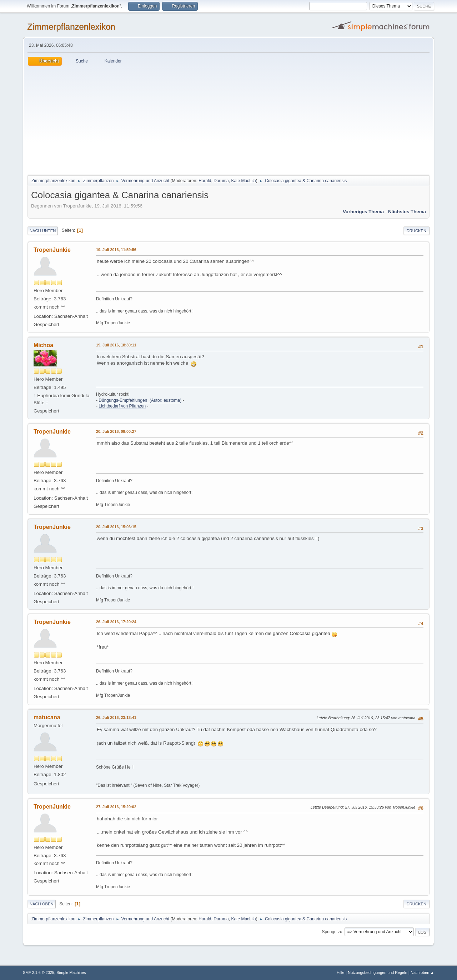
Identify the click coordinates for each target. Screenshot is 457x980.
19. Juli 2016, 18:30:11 (116, 345)
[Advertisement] (228, 119)
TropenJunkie (52, 250)
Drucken (416, 231)
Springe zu (332, 932)
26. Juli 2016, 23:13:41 (116, 717)
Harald (205, 181)
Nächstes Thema (407, 212)
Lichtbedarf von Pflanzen (122, 406)
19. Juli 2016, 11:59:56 (116, 250)
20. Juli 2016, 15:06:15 (116, 527)
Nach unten (43, 231)
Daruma (221, 181)
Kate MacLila (243, 181)
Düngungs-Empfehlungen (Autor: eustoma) (140, 400)
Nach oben (42, 904)
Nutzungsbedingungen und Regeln (377, 972)
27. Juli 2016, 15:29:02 (116, 807)
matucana (47, 717)
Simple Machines (71, 972)
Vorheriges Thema (363, 212)
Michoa (43, 345)
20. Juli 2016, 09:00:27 (116, 431)
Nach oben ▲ (422, 972)
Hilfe (341, 972)
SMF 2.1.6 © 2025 (39, 972)
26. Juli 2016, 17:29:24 (116, 622)
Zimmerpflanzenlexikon (71, 27)
